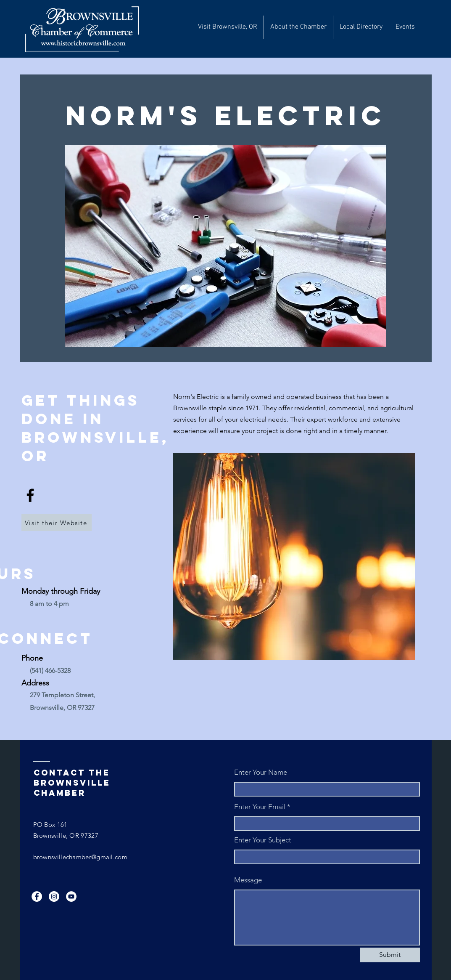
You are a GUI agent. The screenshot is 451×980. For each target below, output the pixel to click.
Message (248, 880)
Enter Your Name (261, 772)
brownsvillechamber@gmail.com (80, 857)
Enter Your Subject (263, 840)
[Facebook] (30, 495)
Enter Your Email (260, 807)
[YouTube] (71, 896)
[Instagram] (54, 896)
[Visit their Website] (57, 523)
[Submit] (390, 955)
